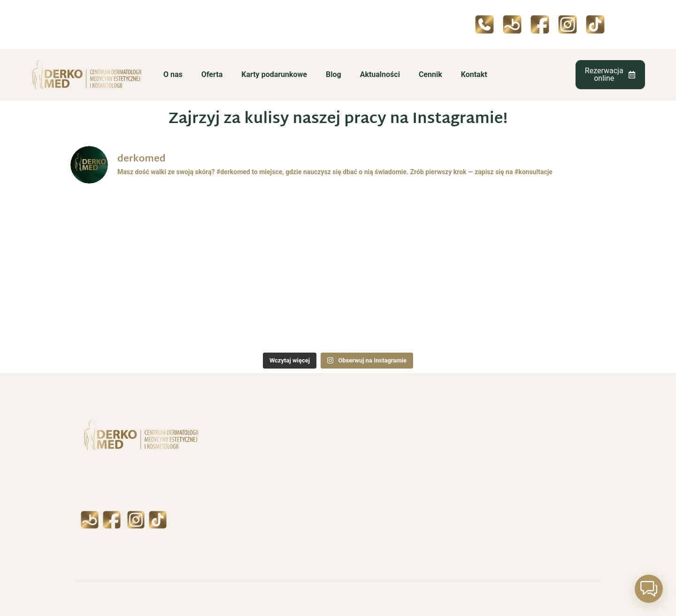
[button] (649, 589)
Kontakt (474, 74)
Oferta (212, 74)
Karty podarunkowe (274, 74)
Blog (334, 74)
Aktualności (380, 74)
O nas (173, 74)
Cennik (430, 74)
